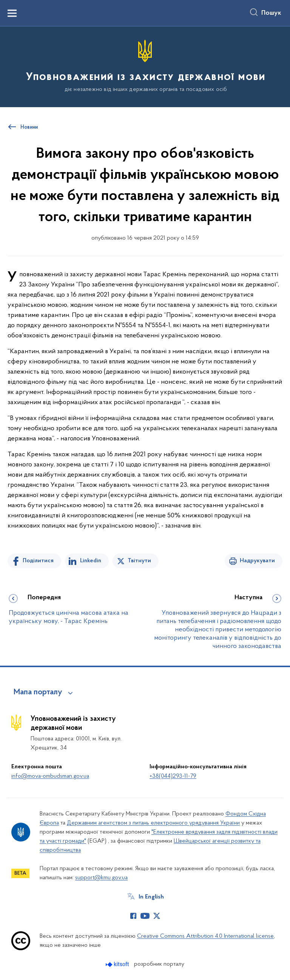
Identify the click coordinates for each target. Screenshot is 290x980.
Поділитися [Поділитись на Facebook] (38, 561)
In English (151, 897)
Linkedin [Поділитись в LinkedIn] (91, 561)
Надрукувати (257, 561)
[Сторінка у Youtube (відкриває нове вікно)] (145, 916)
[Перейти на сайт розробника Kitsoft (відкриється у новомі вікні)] (118, 964)
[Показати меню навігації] (12, 13)
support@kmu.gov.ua (101, 878)
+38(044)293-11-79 (173, 776)
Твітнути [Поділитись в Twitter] (139, 561)
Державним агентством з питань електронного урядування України (153, 823)
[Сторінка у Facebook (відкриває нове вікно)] (133, 916)
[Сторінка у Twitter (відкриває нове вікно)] (157, 916)
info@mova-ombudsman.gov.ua (50, 776)
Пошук (271, 13)
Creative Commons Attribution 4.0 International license (205, 936)
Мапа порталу (38, 692)
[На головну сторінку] (145, 66)
